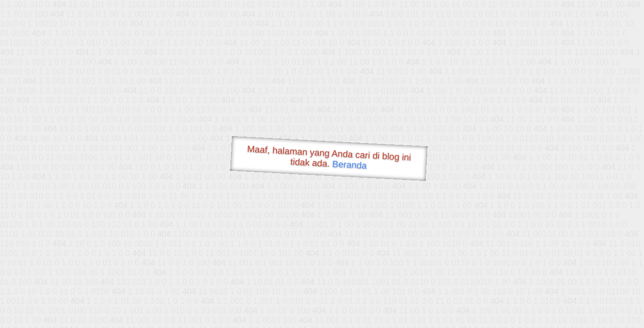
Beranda (350, 164)
